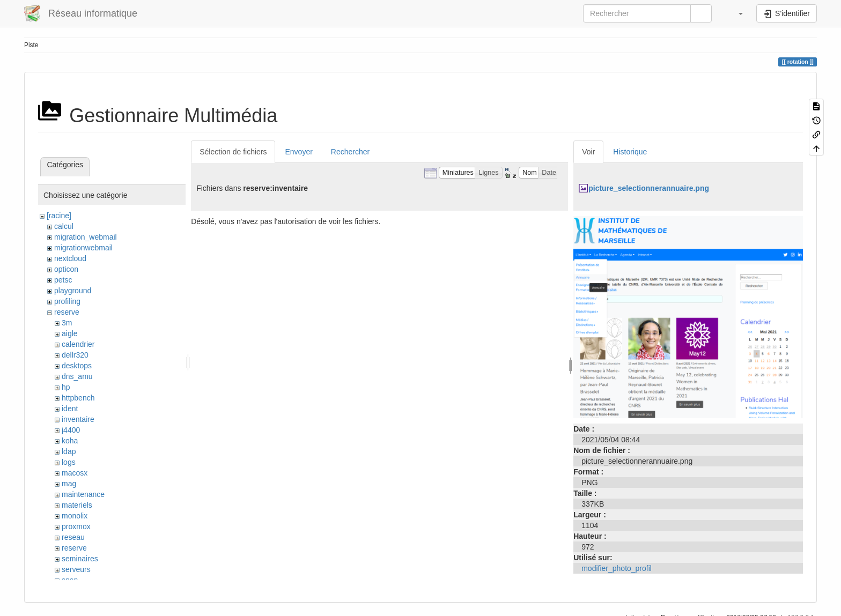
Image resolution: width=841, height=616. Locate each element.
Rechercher (350, 152)
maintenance (83, 494)
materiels (77, 505)
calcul (64, 226)
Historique (630, 152)
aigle (70, 333)
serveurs (76, 569)
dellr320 (75, 355)
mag (69, 484)
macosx (75, 473)
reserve (67, 312)
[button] (735, 13)
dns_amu (77, 376)
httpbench (78, 398)
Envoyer (298, 152)
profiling (67, 301)
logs (69, 462)
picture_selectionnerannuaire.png (649, 188)
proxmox (76, 526)
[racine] (59, 216)
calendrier (78, 344)
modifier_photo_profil (617, 568)
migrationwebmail (83, 248)
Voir (588, 152)
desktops (77, 366)
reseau (73, 537)
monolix (75, 516)
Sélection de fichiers (233, 152)
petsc (63, 280)
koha (70, 441)
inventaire (78, 419)
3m (67, 323)
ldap (69, 451)
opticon (66, 269)
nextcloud (70, 258)
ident (70, 409)
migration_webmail (86, 237)
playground (73, 291)
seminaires (80, 559)
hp (66, 387)
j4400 (71, 430)
